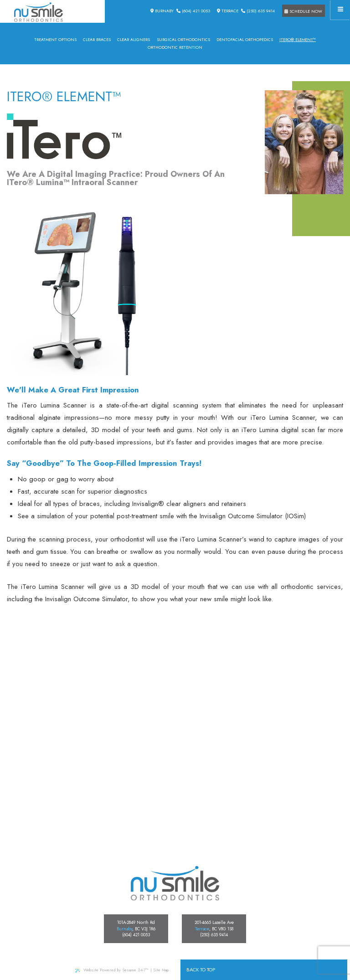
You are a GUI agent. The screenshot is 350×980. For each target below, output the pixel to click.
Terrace (228, 11)
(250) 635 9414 (258, 11)
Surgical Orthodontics (183, 39)
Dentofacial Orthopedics (245, 39)
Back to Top (201, 970)
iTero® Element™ (298, 39)
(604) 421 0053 (193, 11)
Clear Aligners (134, 39)
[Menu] (340, 10)
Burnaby (162, 11)
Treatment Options (55, 39)
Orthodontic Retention (175, 47)
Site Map (161, 970)
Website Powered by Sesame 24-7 (112, 970)
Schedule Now (303, 11)
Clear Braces (97, 39)
